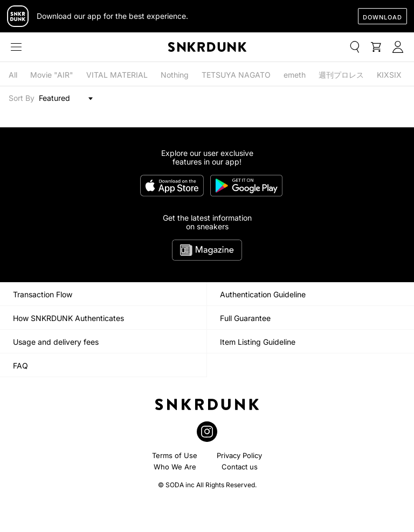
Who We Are (175, 467)
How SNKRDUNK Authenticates (68, 318)
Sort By (22, 98)
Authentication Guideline (263, 294)
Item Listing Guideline (258, 342)
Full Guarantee (245, 318)
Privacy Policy (239, 455)
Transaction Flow (43, 294)
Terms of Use (175, 455)
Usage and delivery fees (56, 342)
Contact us (240, 467)
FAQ (20, 366)
